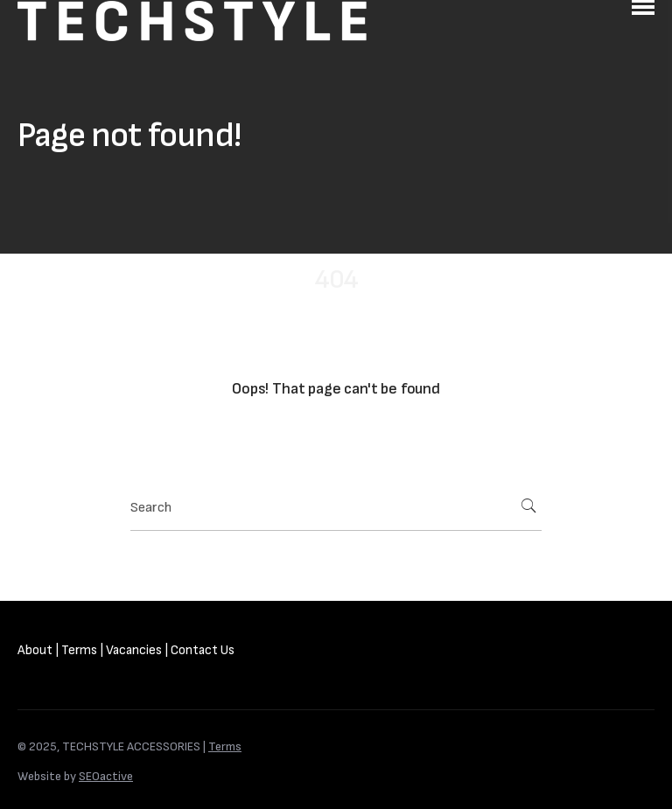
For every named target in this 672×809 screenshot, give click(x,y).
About (35, 650)
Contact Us (203, 650)
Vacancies (134, 650)
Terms (79, 650)
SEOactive (106, 776)
